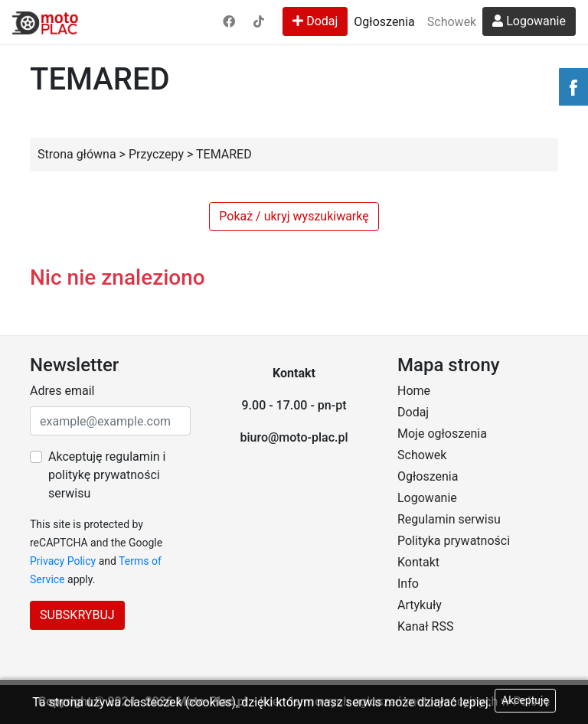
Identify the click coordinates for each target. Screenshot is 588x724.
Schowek (452, 22)
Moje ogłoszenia (442, 434)
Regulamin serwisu (449, 519)
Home (414, 391)
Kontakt (418, 562)
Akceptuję (525, 700)
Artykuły (420, 605)
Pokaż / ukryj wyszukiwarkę (294, 216)
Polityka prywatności (454, 541)
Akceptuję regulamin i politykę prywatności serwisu (107, 475)
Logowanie (529, 21)
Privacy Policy (63, 561)
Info (408, 584)
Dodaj (315, 21)
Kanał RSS (425, 626)
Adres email (62, 391)
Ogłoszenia (384, 22)
